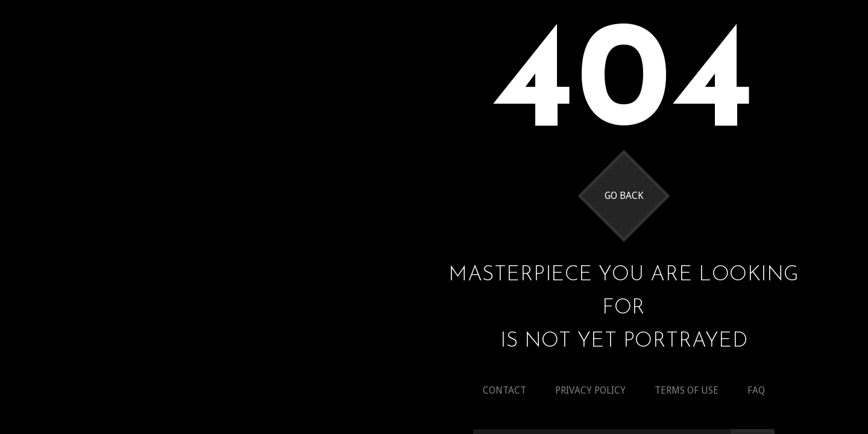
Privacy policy (590, 390)
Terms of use (687, 390)
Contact (505, 390)
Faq (756, 390)
